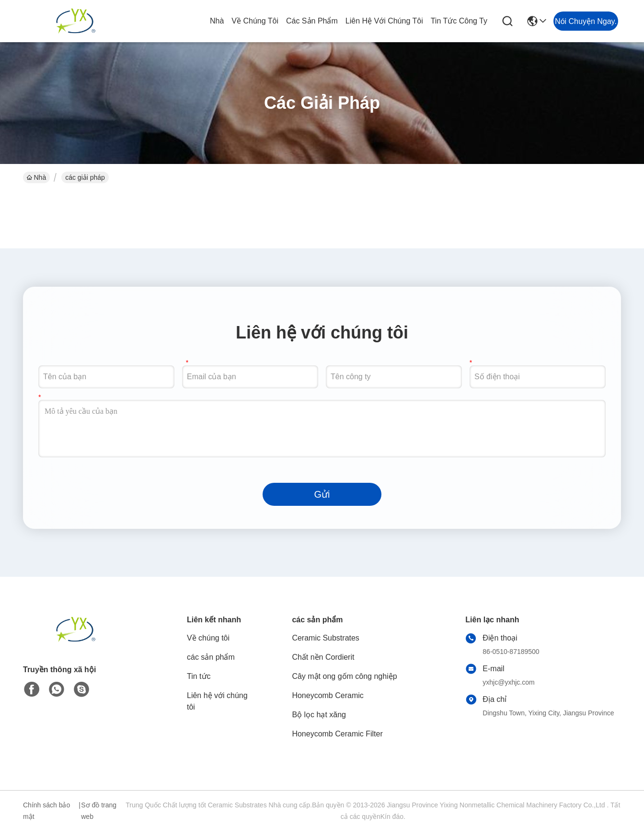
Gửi (322, 494)
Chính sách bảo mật (46, 811)
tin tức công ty (459, 21)
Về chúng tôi (255, 21)
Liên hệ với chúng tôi (384, 21)
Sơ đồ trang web (99, 811)
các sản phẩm (312, 21)
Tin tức (199, 676)
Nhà (217, 21)
